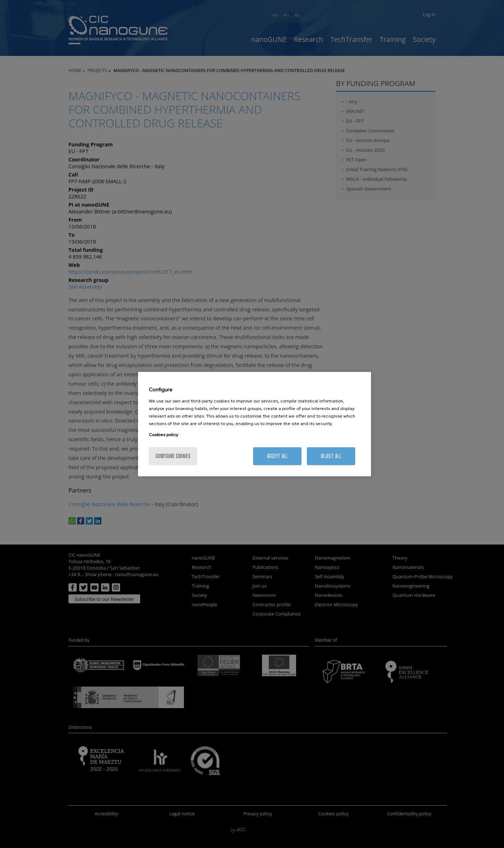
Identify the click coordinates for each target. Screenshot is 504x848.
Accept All (277, 456)
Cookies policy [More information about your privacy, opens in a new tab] (163, 434)
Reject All (331, 456)
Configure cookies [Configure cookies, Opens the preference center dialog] (173, 456)
